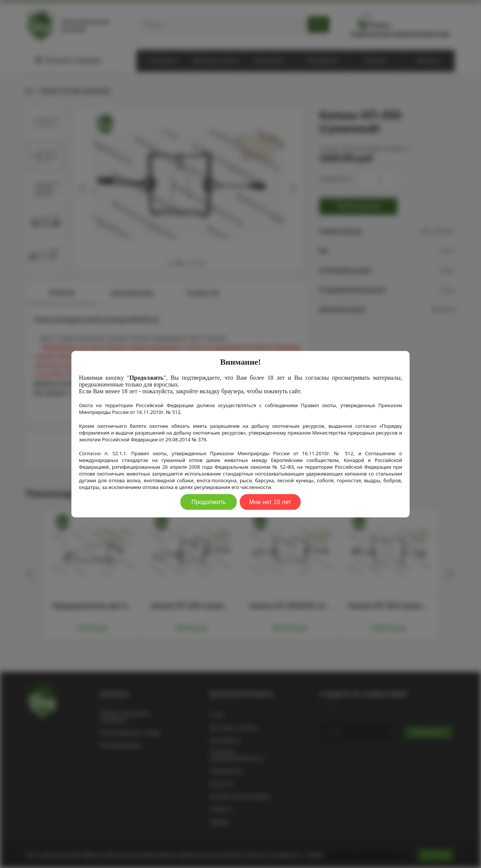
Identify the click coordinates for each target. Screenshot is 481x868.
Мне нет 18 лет (270, 502)
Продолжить (208, 502)
